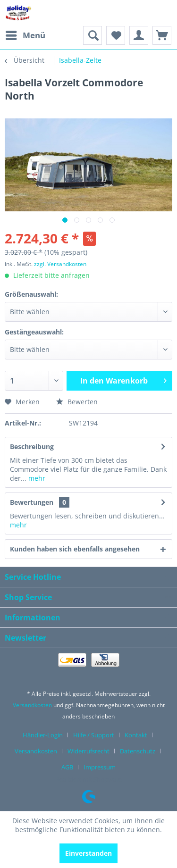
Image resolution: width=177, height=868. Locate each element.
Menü (25, 34)
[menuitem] (25, 35)
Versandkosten (32, 705)
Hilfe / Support (94, 735)
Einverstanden (88, 853)
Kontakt (136, 735)
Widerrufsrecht (88, 751)
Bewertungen (32, 502)
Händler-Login (43, 735)
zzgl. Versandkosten (60, 264)
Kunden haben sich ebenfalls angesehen (75, 549)
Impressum (100, 767)
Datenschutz (138, 751)
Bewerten (77, 402)
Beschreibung (32, 447)
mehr (36, 478)
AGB (67, 767)
